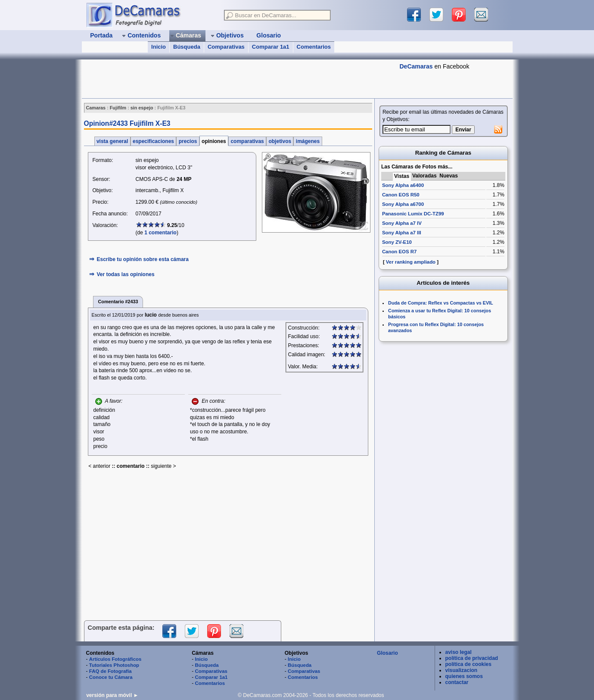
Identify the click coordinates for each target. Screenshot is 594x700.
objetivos (280, 141)
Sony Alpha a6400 (403, 185)
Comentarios (314, 47)
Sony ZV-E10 (397, 242)
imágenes (308, 141)
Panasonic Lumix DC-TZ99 (413, 214)
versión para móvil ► (112, 695)
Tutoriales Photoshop (114, 665)
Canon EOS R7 (399, 252)
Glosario (387, 653)
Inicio (159, 47)
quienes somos (464, 676)
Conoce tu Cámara (111, 677)
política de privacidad (472, 658)
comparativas (247, 141)
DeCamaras (416, 66)
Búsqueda (187, 47)
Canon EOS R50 (401, 195)
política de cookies (468, 664)
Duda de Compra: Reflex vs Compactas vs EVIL (441, 303)
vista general (112, 141)
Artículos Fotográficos (115, 659)
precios (188, 141)
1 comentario (160, 233)
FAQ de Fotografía (110, 671)
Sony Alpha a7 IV (402, 223)
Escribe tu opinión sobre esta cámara (143, 259)
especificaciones (154, 141)
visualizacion (462, 670)
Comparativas (226, 47)
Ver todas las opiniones (126, 274)
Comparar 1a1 (271, 47)
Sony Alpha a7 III (402, 233)
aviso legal (459, 652)
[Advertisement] (239, 79)
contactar (457, 682)
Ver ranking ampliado (411, 262)
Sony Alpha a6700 (403, 204)
